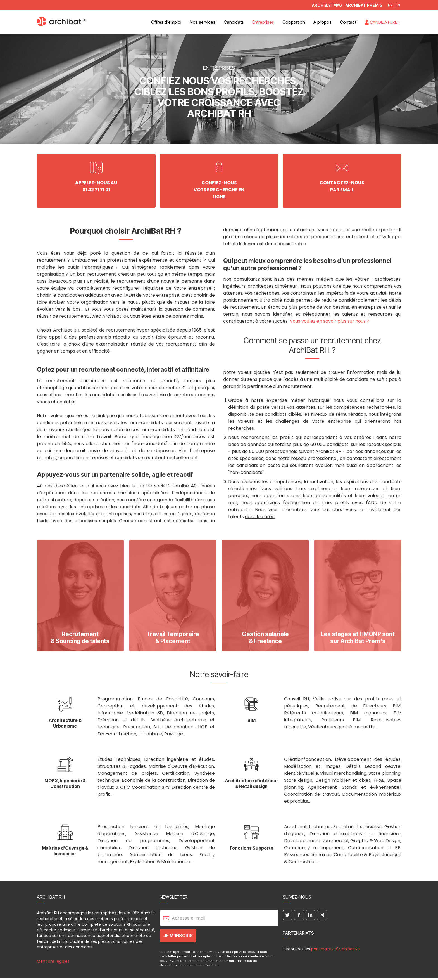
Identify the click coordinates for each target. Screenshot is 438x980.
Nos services (203, 22)
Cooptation (294, 22)
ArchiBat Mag (327, 5)
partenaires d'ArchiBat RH (336, 950)
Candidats (234, 22)
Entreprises (263, 22)
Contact (348, 22)
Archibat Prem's (364, 5)
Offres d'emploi (166, 22)
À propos (322, 22)
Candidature (384, 22)
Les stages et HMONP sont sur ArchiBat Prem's (358, 638)
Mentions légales (53, 962)
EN (398, 5)
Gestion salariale (265, 638)
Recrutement (80, 638)
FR (390, 5)
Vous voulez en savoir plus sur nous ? (329, 322)
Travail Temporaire (173, 638)
